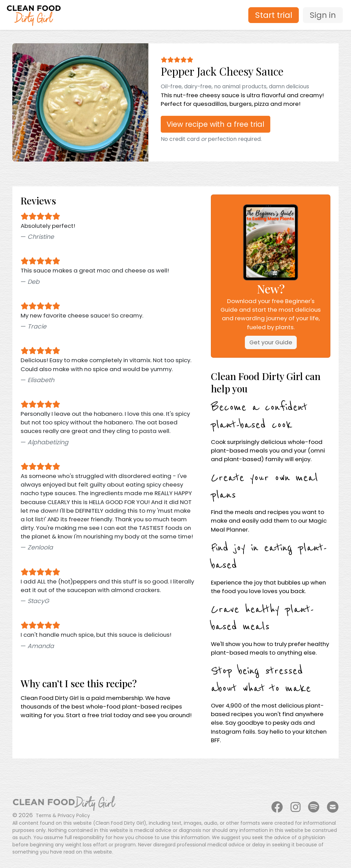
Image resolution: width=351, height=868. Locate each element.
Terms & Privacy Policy (63, 815)
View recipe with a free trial (216, 124)
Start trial (274, 15)
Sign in (323, 15)
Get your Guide (271, 342)
